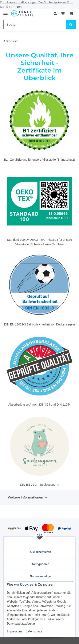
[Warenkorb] (71, 13)
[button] (55, 13)
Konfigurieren (40, 564)
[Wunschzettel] (63, 13)
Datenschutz (34, 631)
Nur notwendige (40, 576)
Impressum (14, 631)
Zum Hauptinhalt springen (19, 2)
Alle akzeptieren (40, 552)
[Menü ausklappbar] (5, 11)
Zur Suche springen (53, 2)
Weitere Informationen (25, 497)
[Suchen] (35, 24)
